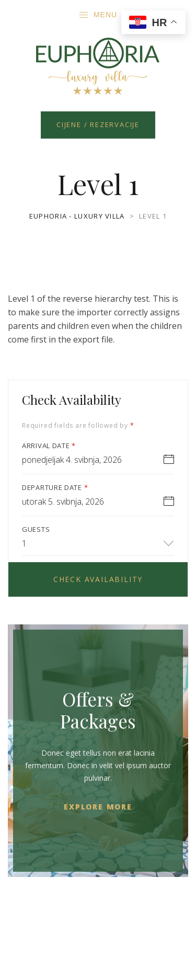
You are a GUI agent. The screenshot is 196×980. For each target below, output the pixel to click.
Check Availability (98, 579)
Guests (36, 529)
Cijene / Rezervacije (98, 124)
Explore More (98, 807)
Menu (98, 15)
